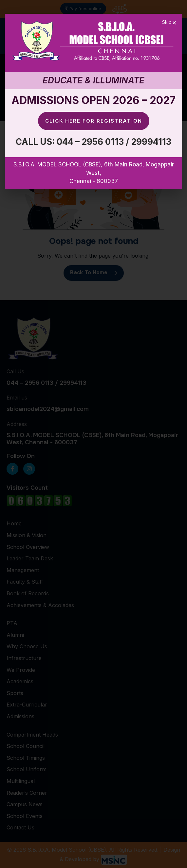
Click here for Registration (94, 121)
